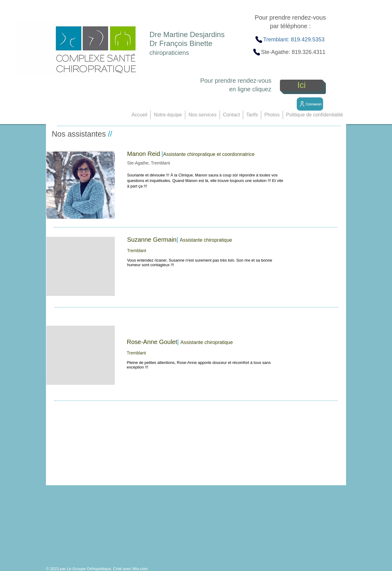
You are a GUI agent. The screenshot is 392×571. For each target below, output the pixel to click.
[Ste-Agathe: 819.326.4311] (289, 52)
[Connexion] (310, 104)
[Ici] (302, 85)
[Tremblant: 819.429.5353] (290, 40)
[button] (168, 115)
